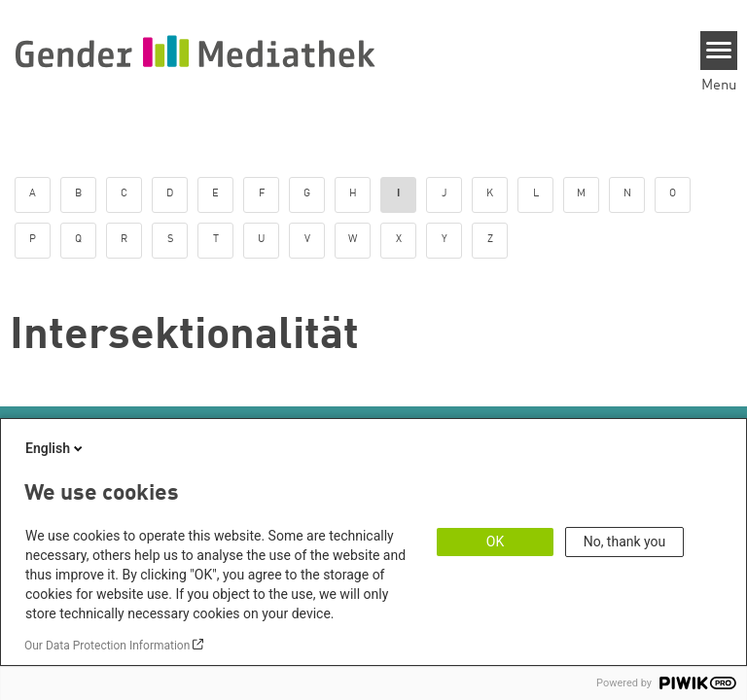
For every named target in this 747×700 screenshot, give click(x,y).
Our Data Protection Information (107, 646)
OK (495, 542)
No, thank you (625, 542)
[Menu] (719, 51)
